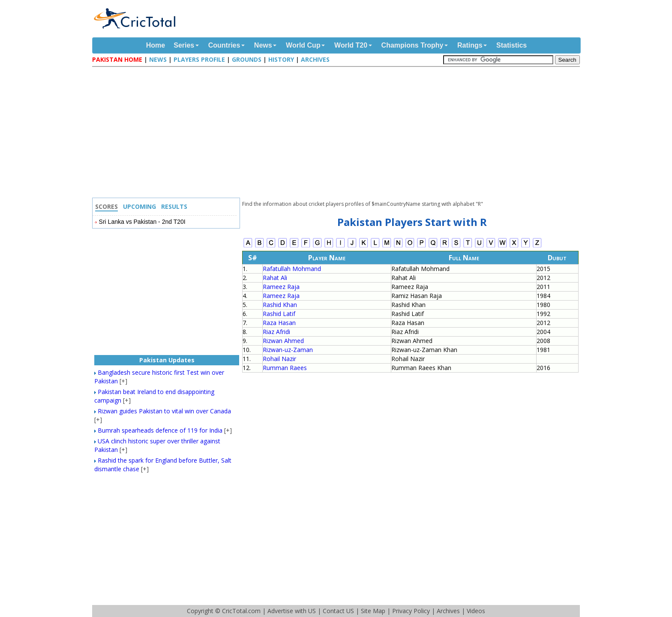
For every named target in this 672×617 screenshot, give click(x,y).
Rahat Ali (275, 278)
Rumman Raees (285, 368)
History (281, 59)
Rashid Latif (279, 314)
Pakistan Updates (167, 360)
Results (174, 206)
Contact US (338, 611)
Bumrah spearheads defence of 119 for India (160, 430)
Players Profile (199, 59)
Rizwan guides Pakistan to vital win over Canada (164, 411)
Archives (315, 59)
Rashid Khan (280, 305)
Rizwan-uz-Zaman (288, 350)
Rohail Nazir (279, 359)
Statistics (511, 45)
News (263, 45)
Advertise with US (292, 611)
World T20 (351, 45)
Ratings (470, 45)
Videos (476, 611)
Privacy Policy (411, 611)
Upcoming (139, 206)
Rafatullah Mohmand (292, 269)
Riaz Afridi (276, 332)
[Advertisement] (338, 133)
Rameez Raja (281, 287)
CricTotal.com (241, 611)
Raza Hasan (279, 323)
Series (184, 45)
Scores (106, 206)
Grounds (247, 59)
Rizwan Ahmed (283, 341)
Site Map (373, 611)
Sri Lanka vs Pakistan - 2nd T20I (142, 222)
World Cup (303, 45)
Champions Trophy (412, 45)
